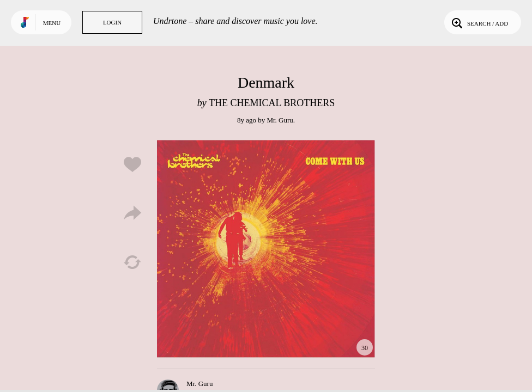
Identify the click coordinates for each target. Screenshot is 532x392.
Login (112, 22)
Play (266, 249)
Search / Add (479, 22)
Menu (52, 23)
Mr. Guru (280, 120)
